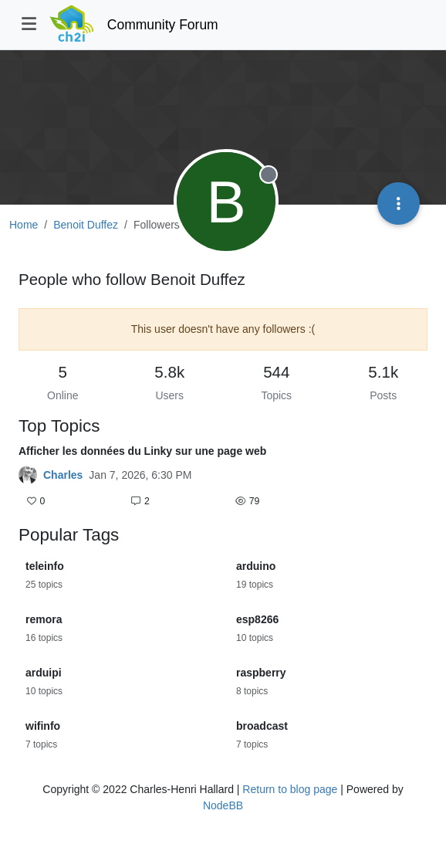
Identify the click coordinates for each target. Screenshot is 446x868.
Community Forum (163, 25)
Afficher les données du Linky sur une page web (142, 451)
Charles (63, 475)
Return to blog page (290, 789)
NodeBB (223, 805)
